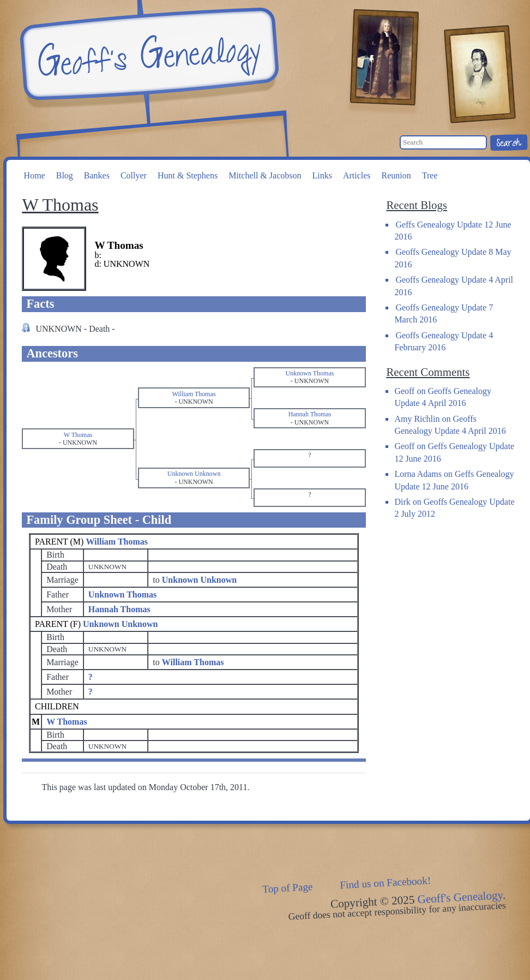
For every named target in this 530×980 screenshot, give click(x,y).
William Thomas (117, 542)
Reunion (396, 175)
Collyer (134, 175)
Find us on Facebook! (386, 882)
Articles (357, 175)
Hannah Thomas (119, 609)
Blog (65, 175)
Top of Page (288, 888)
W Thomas (67, 722)
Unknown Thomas (123, 594)
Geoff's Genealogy (148, 55)
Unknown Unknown (120, 624)
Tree (430, 175)
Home (35, 175)
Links (322, 175)
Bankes (97, 175)
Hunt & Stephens (188, 175)
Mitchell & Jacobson (265, 175)
